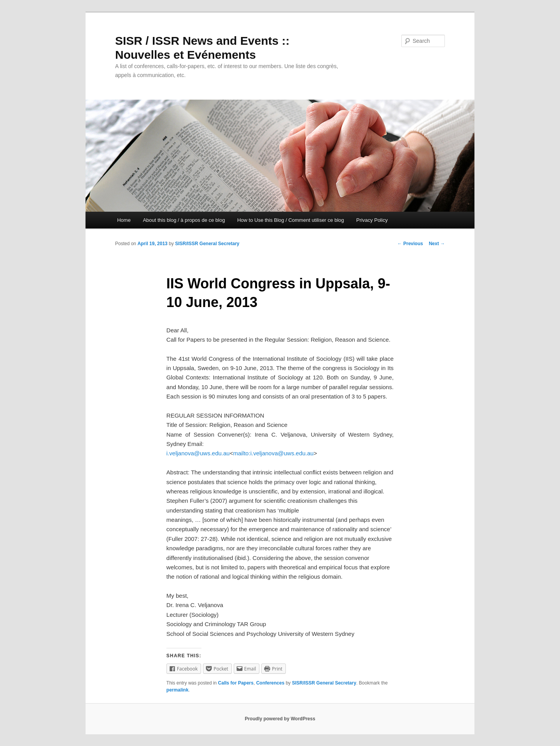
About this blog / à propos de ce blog (184, 220)
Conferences (270, 683)
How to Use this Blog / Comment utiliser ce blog (291, 220)
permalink (178, 690)
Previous (410, 244)
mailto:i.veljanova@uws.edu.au (273, 453)
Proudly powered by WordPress (280, 719)
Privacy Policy (372, 220)
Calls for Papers (236, 683)
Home (124, 220)
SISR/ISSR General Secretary (207, 244)
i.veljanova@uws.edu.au (198, 453)
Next (437, 244)
